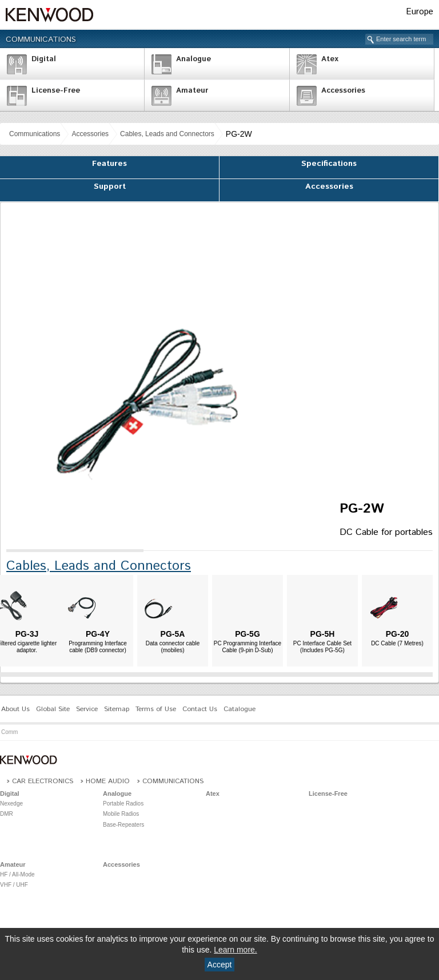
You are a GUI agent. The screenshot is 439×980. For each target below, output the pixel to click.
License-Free (328, 793)
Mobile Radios (121, 814)
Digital (10, 793)
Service (87, 709)
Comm (9, 732)
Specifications (329, 164)
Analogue (117, 793)
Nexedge (11, 804)
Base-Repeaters (123, 825)
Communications (41, 39)
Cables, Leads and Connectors (167, 134)
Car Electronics (43, 781)
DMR (7, 814)
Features (109, 164)
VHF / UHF (14, 885)
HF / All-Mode (17, 874)
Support (110, 187)
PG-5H (323, 634)
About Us (15, 709)
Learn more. (235, 950)
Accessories (90, 134)
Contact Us (200, 709)
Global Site (53, 709)
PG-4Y (98, 634)
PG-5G (248, 634)
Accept (220, 965)
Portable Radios (123, 804)
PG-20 (397, 634)
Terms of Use (156, 709)
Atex (213, 793)
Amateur (13, 864)
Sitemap (117, 709)
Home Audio (108, 781)
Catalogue (240, 709)
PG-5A (173, 634)
